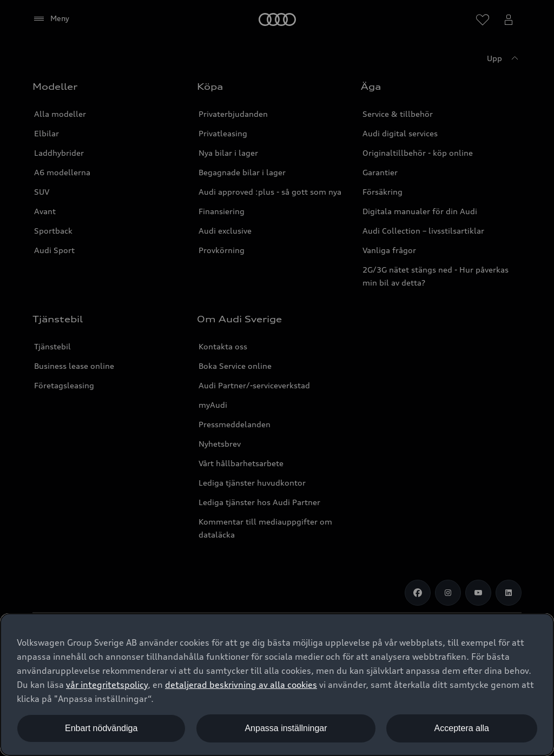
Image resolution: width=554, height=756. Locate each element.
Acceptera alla (462, 728)
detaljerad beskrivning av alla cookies (241, 685)
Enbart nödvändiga (101, 728)
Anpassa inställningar (286, 728)
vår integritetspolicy (107, 685)
